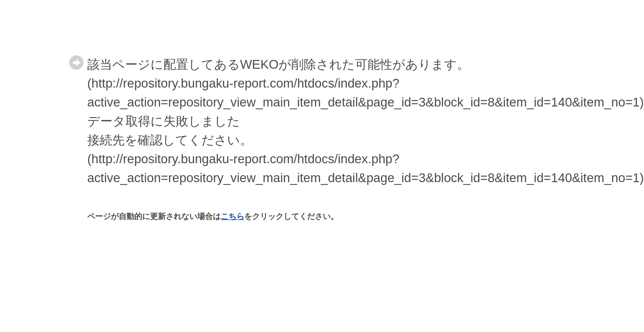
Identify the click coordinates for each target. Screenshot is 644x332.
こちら (232, 216)
